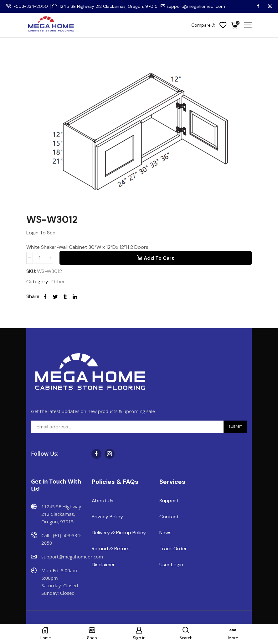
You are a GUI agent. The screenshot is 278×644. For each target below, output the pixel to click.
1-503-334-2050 (31, 6)
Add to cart (159, 258)
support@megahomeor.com (197, 6)
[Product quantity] (40, 258)
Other (58, 282)
